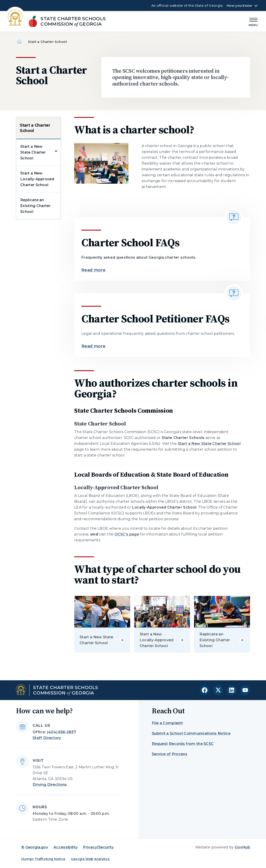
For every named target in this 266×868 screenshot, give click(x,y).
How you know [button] (239, 6)
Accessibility (66, 847)
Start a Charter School (35, 128)
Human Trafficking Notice (43, 859)
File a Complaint (167, 723)
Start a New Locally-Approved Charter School (37, 179)
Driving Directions (50, 785)
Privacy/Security (98, 847)
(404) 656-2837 (61, 732)
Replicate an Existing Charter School (35, 206)
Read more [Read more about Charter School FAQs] (93, 270)
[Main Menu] (253, 21)
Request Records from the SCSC (183, 744)
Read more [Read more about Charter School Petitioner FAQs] (93, 346)
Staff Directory (47, 738)
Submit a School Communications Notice (191, 733)
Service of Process (170, 754)
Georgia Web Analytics (90, 859)
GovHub (242, 847)
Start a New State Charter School (33, 152)
